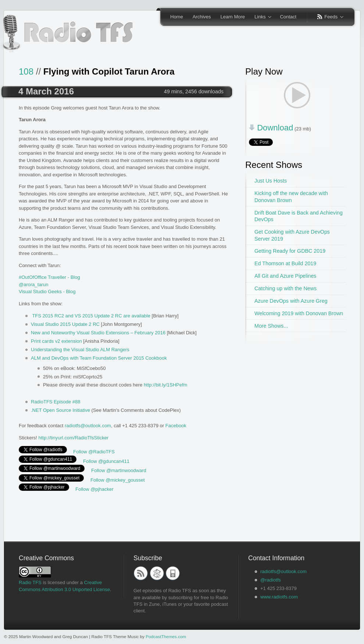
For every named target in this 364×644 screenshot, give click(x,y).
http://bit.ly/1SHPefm (166, 385)
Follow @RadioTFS (94, 452)
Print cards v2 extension (56, 341)
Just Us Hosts (271, 181)
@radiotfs (271, 580)
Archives (202, 17)
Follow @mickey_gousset (118, 480)
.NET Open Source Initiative (60, 410)
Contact (288, 17)
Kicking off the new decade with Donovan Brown (291, 197)
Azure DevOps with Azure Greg (291, 301)
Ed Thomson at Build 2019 (285, 263)
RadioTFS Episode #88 (56, 402)
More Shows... (271, 326)
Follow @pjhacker (94, 489)
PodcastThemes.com (166, 636)
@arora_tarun (33, 285)
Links (260, 17)
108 (26, 71)
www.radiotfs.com (279, 597)
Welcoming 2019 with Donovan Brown (299, 313)
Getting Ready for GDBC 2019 (290, 251)
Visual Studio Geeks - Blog (47, 292)
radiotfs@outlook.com (88, 426)
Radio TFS (30, 582)
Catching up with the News (286, 288)
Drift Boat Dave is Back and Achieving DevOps (299, 216)
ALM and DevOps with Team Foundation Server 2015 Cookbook (99, 358)
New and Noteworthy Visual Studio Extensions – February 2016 (98, 333)
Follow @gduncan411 (106, 461)
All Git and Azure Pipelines (285, 276)
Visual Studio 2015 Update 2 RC (65, 324)
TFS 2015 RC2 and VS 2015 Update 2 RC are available (91, 316)
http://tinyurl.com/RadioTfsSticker (73, 438)
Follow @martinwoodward (119, 470)
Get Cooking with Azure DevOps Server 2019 (292, 235)
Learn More (233, 17)
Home (177, 17)
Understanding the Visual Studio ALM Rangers (80, 350)
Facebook (176, 426)
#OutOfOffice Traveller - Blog (49, 277)
